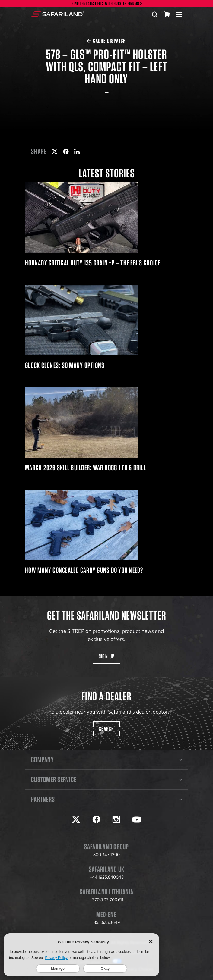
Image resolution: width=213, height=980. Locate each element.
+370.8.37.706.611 (106, 900)
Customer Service (106, 779)
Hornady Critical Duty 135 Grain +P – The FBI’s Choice (106, 224)
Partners (106, 799)
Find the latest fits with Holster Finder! (106, 3)
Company (106, 759)
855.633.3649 (107, 922)
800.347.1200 (106, 855)
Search (106, 729)
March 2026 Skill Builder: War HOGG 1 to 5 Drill (106, 429)
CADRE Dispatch (106, 41)
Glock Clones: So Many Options (106, 327)
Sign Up (107, 656)
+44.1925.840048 (107, 877)
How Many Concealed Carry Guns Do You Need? (106, 532)
